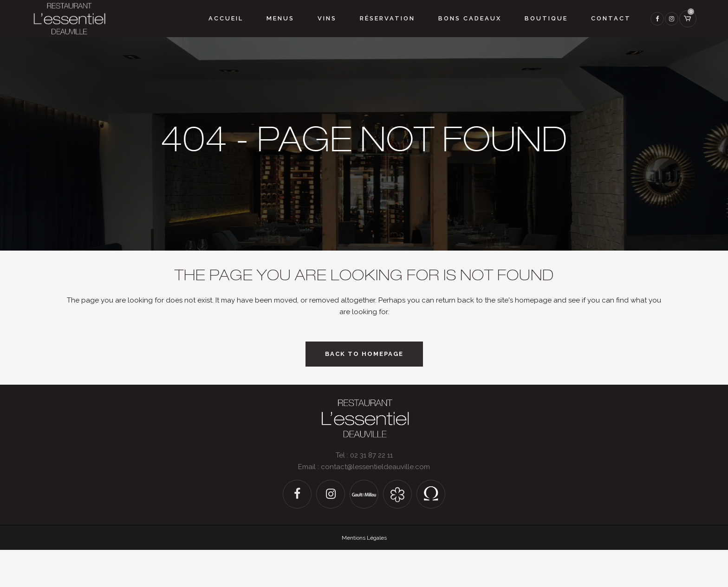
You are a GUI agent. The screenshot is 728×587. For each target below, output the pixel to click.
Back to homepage (364, 354)
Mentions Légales (364, 538)
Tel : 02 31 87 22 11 (364, 455)
